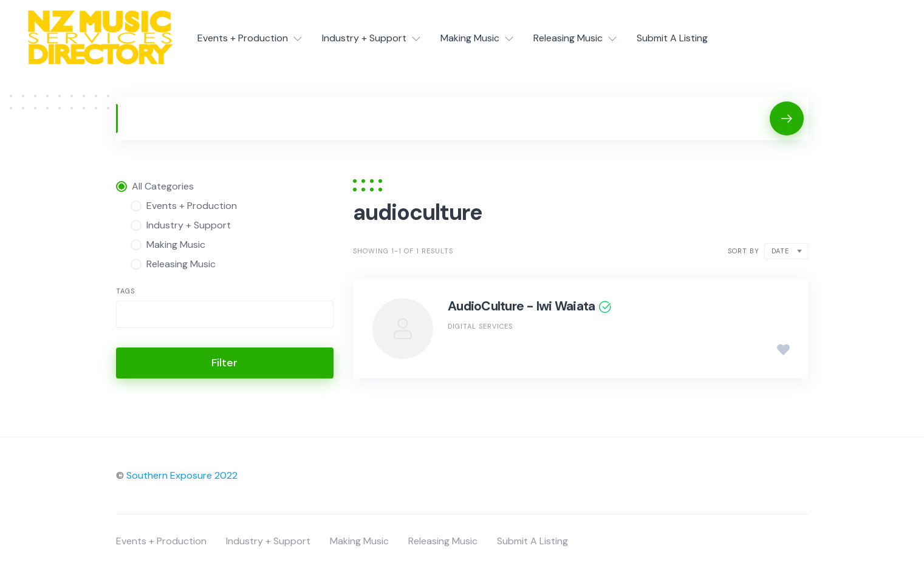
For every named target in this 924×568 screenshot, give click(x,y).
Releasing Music (568, 38)
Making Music (470, 38)
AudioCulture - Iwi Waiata (521, 306)
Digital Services (480, 326)
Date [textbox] (780, 251)
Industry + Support (364, 38)
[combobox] (225, 314)
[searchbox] (130, 316)
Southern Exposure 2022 (182, 475)
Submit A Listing (672, 38)
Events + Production (243, 38)
